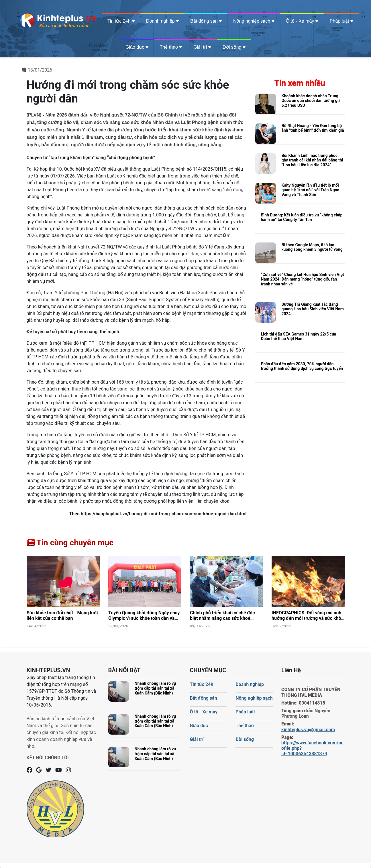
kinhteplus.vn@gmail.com (308, 730)
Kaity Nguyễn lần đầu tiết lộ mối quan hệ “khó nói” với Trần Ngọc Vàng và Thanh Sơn (310, 190)
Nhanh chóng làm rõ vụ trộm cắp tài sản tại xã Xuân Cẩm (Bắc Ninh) (155, 688)
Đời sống (234, 47)
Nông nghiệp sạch (254, 21)
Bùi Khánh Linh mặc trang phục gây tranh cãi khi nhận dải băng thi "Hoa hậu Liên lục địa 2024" (312, 160)
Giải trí (202, 47)
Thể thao (171, 47)
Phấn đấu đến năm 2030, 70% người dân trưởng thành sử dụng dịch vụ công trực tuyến (302, 366)
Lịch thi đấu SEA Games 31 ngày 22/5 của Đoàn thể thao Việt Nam (299, 337)
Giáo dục (137, 47)
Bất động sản (206, 21)
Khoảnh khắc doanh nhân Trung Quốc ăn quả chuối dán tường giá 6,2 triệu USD (311, 101)
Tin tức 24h (121, 21)
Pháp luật (341, 21)
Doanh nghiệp (162, 21)
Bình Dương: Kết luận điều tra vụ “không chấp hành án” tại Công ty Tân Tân (302, 217)
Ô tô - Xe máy (302, 21)
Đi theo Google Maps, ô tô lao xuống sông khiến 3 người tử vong (312, 247)
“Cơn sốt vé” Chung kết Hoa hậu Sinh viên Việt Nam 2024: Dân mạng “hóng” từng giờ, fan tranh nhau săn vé (303, 279)
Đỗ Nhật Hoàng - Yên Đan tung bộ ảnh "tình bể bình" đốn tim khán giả (313, 128)
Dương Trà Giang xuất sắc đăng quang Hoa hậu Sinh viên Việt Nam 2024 (313, 309)
